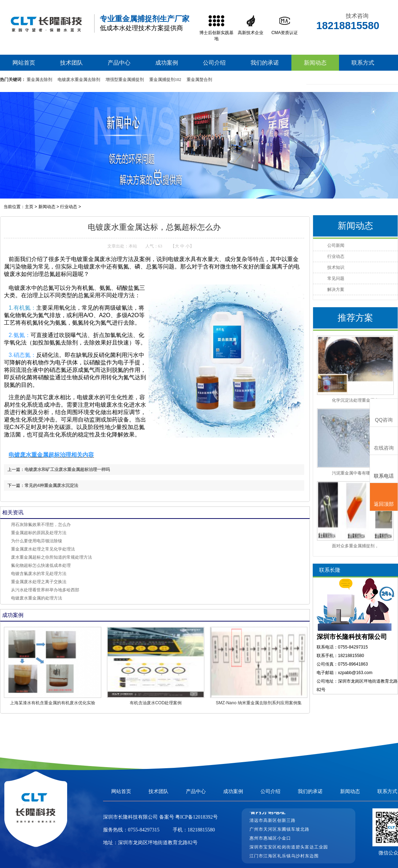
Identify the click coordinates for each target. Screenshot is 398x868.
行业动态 (69, 207)
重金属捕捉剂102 (165, 80)
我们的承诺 (265, 63)
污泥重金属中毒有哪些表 (355, 473)
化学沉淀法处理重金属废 (355, 400)
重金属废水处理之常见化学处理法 (43, 549)
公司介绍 (214, 63)
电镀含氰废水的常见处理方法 (39, 574)
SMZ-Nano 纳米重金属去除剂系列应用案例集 (259, 703)
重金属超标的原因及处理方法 (39, 533)
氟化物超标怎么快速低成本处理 (41, 565)
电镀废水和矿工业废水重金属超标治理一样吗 (67, 470)
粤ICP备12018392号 (196, 817)
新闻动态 (315, 63)
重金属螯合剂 (199, 80)
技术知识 (336, 267)
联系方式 (363, 63)
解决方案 (336, 289)
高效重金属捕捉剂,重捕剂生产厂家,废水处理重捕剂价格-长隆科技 (46, 24)
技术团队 (71, 63)
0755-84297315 (144, 830)
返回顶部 (384, 497)
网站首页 (24, 63)
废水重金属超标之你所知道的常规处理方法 (52, 557)
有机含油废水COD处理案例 (156, 703)
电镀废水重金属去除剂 (79, 80)
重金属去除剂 (39, 80)
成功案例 (167, 63)
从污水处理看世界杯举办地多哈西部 (45, 590)
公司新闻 (336, 245)
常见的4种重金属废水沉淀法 (51, 485)
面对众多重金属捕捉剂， (355, 546)
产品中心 (119, 63)
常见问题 (336, 278)
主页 (29, 207)
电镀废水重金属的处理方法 (37, 598)
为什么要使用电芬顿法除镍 (37, 541)
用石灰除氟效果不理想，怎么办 (41, 525)
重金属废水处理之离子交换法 (39, 582)
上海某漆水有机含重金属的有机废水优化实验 (53, 703)
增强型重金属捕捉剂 (125, 80)
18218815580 (201, 830)
